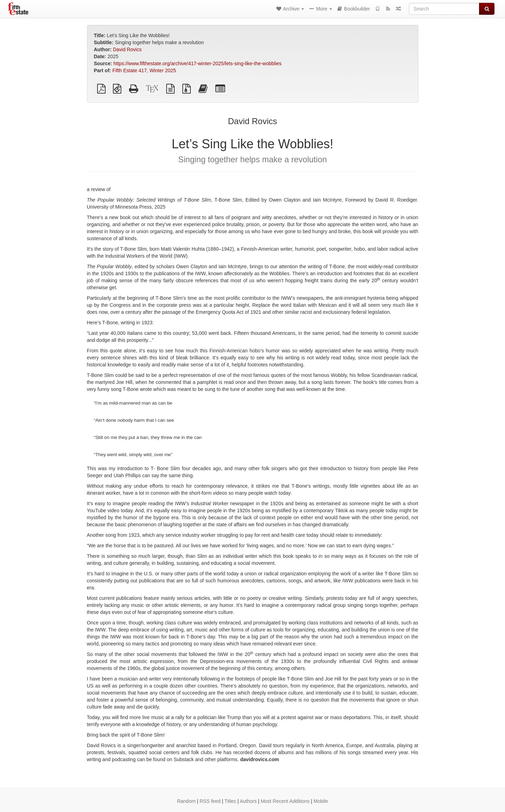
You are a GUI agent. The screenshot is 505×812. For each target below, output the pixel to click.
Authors (248, 801)
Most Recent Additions (285, 801)
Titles (230, 801)
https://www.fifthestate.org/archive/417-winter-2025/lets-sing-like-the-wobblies (198, 63)
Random (186, 801)
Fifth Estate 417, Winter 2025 (144, 70)
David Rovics (127, 49)
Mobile (321, 801)
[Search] (444, 9)
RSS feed (210, 801)
